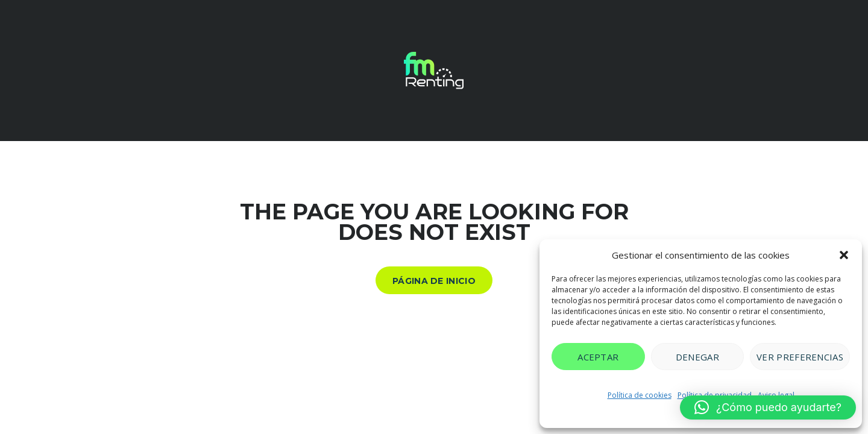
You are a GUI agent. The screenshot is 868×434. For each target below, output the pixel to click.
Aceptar (598, 357)
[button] (844, 255)
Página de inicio (434, 281)
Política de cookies (640, 395)
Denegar (697, 357)
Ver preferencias (800, 357)
